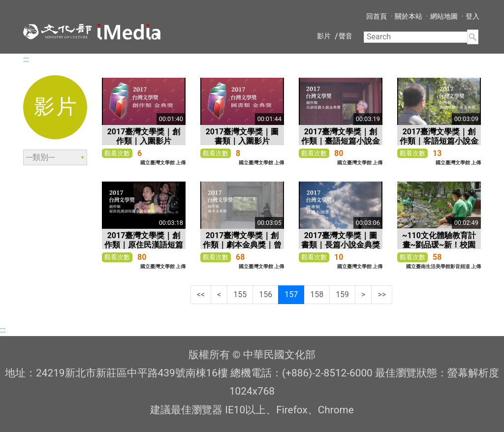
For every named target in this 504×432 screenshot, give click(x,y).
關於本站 (409, 16)
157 (291, 294)
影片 (324, 36)
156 (266, 294)
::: (26, 59)
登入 (472, 16)
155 (240, 294)
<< (201, 294)
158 (317, 294)
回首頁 (377, 16)
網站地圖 (444, 16)
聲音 (346, 36)
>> (382, 294)
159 (342, 294)
